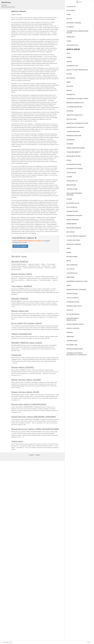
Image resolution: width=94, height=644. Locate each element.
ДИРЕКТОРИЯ (70, 277)
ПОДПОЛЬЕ (70, 332)
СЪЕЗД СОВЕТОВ (71, 173)
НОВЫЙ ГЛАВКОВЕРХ (73, 220)
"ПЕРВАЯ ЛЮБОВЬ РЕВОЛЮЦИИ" (76, 148)
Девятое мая (16, 355)
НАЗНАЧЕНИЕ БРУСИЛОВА (74, 164)
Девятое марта (17, 441)
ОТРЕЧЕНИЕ (70, 111)
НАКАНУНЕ (70, 86)
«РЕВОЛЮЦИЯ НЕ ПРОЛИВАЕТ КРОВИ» (77, 99)
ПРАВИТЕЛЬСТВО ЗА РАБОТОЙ (75, 127)
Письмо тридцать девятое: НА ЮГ (25, 392)
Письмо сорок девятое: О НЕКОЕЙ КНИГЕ (29, 404)
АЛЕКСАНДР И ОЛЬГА (73, 45)
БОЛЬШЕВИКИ (70, 140)
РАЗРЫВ (69, 253)
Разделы (38, 455)
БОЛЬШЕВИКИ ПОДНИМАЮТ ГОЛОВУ (77, 281)
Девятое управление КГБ (21, 334)
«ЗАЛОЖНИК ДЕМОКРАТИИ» (74, 107)
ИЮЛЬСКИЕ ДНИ (71, 185)
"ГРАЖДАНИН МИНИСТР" (74, 152)
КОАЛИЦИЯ (70, 144)
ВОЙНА (69, 82)
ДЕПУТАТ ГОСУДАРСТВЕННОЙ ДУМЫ (77, 70)
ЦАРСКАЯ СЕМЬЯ (71, 119)
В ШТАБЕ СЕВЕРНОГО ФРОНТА (75, 324)
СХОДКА (69, 41)
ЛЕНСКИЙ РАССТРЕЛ (72, 66)
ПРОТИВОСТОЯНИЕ (72, 257)
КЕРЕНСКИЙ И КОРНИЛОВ (74, 228)
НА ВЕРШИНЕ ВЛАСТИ (73, 203)
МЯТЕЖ (69, 261)
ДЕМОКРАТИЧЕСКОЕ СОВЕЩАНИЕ (76, 290)
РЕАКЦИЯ (69, 199)
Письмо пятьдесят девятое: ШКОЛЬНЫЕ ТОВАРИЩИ (33, 417)
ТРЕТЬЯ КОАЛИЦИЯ (72, 294)
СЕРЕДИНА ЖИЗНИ (72, 341)
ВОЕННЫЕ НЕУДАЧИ (72, 211)
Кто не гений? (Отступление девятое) (27, 323)
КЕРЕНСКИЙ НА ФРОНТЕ (73, 156)
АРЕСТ (68, 53)
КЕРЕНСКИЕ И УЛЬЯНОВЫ (74, 23)
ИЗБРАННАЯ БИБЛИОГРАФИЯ (75, 349)
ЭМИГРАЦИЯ (70, 337)
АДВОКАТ (69, 62)
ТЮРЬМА (69, 57)
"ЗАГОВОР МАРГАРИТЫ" (73, 240)
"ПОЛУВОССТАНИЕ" (72, 189)
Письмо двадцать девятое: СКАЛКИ (26, 380)
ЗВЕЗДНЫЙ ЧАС (71, 94)
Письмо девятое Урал (20, 311)
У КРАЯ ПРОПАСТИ (72, 273)
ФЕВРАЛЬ (69, 90)
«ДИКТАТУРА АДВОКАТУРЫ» (75, 115)
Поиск (79, 2)
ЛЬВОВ (68, 248)
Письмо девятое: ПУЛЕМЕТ (23, 367)
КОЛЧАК (69, 160)
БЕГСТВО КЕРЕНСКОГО (73, 314)
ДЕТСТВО (69, 19)
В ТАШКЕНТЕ (70, 27)
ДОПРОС (69, 285)
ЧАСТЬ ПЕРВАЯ (71, 10)
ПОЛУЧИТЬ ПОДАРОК (20, 246)
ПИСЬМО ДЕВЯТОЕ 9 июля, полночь (27, 343)
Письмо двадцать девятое (22, 274)
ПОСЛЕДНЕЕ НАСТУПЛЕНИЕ (75, 169)
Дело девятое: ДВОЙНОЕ (22, 286)
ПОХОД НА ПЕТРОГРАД (73, 328)
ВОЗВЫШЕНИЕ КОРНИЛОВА (74, 216)
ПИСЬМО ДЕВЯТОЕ (20, 261)
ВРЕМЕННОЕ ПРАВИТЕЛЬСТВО (75, 103)
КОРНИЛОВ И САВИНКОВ (74, 244)
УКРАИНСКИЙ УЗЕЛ (72, 181)
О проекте (31, 455)
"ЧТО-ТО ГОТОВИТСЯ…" (73, 298)
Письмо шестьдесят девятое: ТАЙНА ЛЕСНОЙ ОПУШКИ (35, 429)
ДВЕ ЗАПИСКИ (71, 232)
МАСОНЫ (69, 74)
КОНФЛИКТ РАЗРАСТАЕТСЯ (74, 306)
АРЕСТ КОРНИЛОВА (72, 265)
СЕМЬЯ (68, 15)
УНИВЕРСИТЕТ (71, 37)
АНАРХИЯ (69, 177)
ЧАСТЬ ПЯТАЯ (70, 269)
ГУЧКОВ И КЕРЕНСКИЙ (73, 131)
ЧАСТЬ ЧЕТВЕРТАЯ (72, 207)
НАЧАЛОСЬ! (70, 310)
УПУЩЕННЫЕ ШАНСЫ (73, 302)
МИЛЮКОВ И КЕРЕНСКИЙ (74, 136)
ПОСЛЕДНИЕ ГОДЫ (72, 345)
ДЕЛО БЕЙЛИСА (71, 78)
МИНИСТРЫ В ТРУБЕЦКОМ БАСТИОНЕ (77, 123)
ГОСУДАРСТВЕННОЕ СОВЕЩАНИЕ (76, 236)
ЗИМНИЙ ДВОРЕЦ (71, 224)
